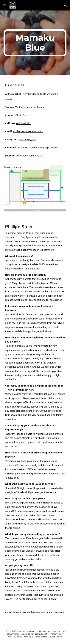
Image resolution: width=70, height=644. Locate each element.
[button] (4, 5)
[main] (35, 43)
